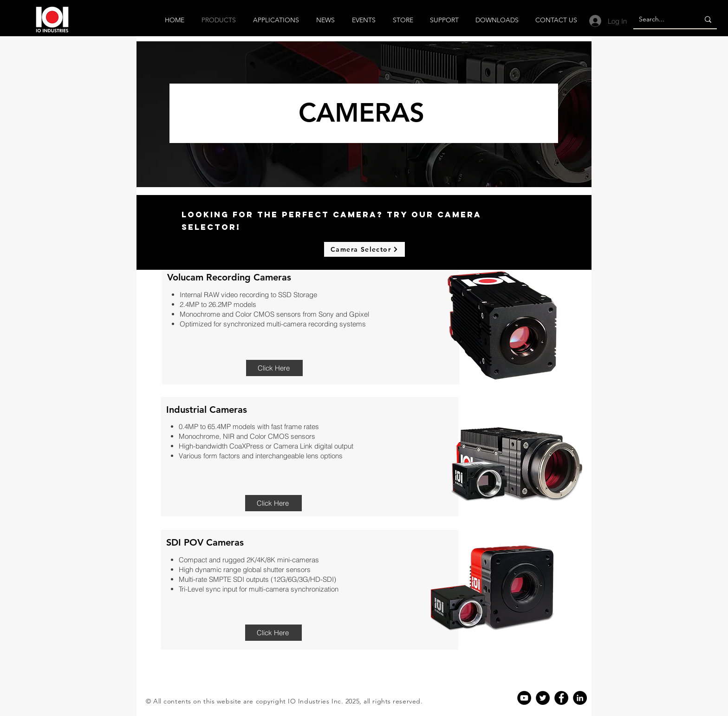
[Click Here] (274, 368)
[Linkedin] (580, 698)
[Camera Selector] (364, 249)
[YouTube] (524, 698)
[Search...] (659, 20)
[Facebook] (561, 698)
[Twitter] (543, 698)
